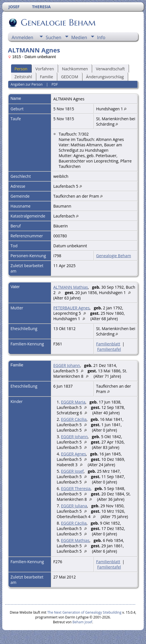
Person (21, 69)
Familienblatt (108, 344)
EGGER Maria (73, 402)
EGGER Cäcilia (74, 419)
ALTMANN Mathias (71, 287)
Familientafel (109, 349)
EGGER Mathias (75, 540)
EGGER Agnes (73, 454)
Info (101, 37)
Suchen (53, 37)
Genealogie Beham (58, 22)
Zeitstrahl (23, 77)
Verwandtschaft (110, 69)
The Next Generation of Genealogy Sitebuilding (84, 612)
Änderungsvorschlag (105, 77)
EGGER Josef (72, 471)
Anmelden (22, 37)
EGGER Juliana (74, 506)
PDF (55, 84)
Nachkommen (75, 69)
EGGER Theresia (76, 488)
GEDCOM (69, 77)
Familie (46, 77)
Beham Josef (82, 622)
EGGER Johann (67, 365)
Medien (79, 37)
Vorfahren (45, 69)
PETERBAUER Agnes (71, 308)
